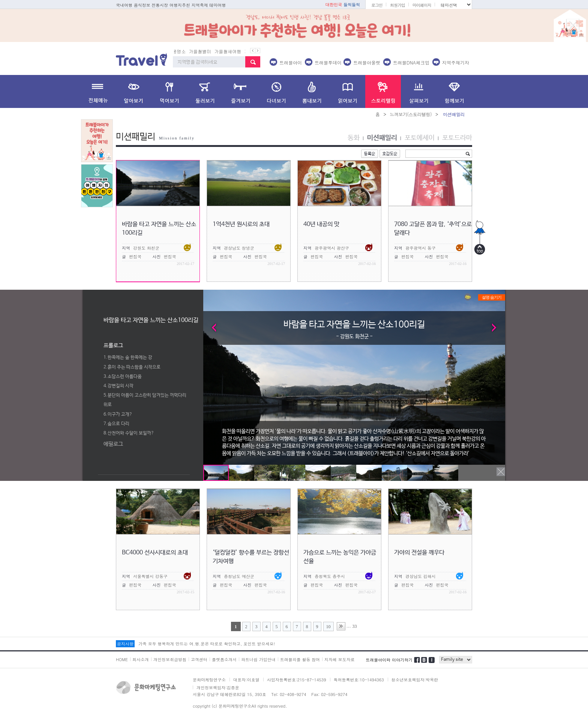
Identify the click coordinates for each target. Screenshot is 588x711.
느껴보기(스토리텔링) (411, 114)
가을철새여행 (234, 51)
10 (328, 627)
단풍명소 (183, 51)
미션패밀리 (382, 138)
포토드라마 (457, 138)
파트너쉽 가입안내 (258, 659)
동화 (354, 138)
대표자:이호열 (246, 680)
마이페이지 (422, 5)
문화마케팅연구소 (209, 680)
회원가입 (397, 5)
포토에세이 (420, 138)
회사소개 (141, 659)
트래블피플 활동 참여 (300, 659)
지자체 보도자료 (340, 659)
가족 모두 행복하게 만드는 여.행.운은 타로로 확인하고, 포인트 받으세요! (207, 644)
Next (497, 327)
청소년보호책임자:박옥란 (415, 680)
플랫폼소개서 (224, 659)
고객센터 (199, 659)
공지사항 (125, 644)
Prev (211, 327)
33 (355, 626)
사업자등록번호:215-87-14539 (297, 680)
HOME (122, 659)
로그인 (377, 5)
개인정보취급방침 (170, 659)
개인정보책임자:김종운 (218, 688)
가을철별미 (206, 51)
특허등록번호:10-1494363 (359, 680)
